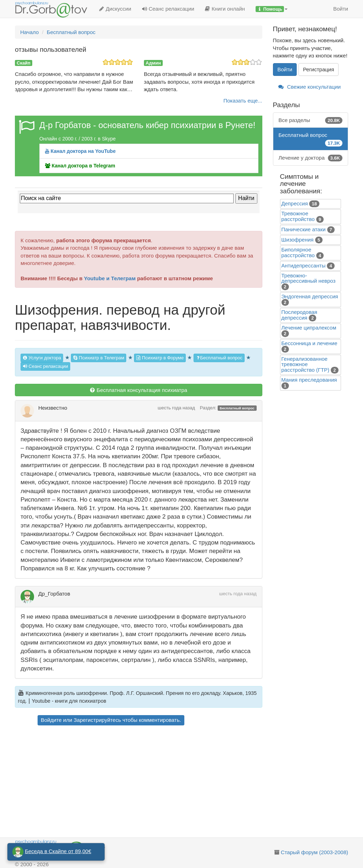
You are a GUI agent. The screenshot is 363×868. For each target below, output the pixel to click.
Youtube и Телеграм (110, 278)
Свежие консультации (310, 87)
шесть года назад (176, 408)
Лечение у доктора (311, 158)
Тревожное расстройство (298, 216)
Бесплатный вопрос (219, 358)
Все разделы (311, 120)
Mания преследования (309, 380)
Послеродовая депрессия (299, 315)
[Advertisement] (149, 783)
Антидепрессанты (304, 266)
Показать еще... (243, 101)
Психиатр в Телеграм (99, 358)
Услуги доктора (42, 358)
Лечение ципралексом (309, 328)
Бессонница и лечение (309, 343)
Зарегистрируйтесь (97, 720)
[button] (272, 9)
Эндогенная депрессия (310, 296)
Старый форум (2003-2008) (314, 852)
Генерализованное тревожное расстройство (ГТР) (306, 364)
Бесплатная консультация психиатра (138, 390)
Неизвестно (53, 408)
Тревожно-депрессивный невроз (309, 278)
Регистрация (319, 69)
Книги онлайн (225, 9)
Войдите (51, 720)
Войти (341, 9)
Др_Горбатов (54, 594)
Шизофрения (298, 240)
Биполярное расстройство (298, 252)
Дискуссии (115, 9)
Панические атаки (304, 229)
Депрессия (295, 203)
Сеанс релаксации (168, 9)
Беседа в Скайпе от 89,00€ (58, 851)
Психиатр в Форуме (160, 358)
